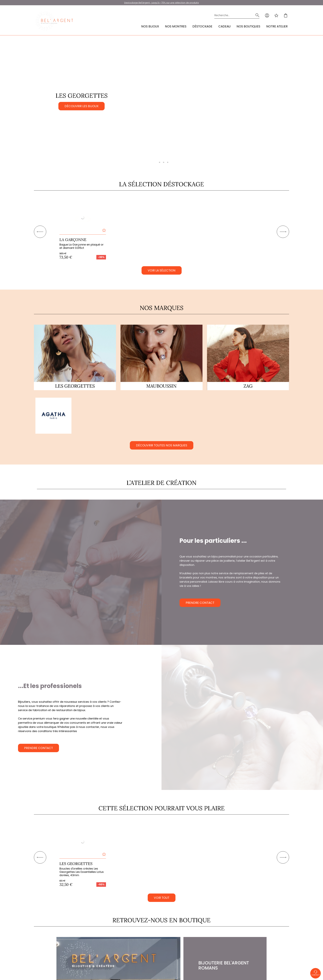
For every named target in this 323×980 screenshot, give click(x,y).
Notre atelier (277, 26)
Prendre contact (200, 603)
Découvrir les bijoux (82, 106)
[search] (257, 15)
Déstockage (202, 26)
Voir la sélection (162, 270)
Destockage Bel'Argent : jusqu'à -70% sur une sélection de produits (162, 3)
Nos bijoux (150, 26)
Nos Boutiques (248, 26)
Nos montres (176, 26)
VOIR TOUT (162, 898)
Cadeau (224, 26)
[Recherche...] (232, 15)
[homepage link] (54, 21)
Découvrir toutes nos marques (162, 445)
